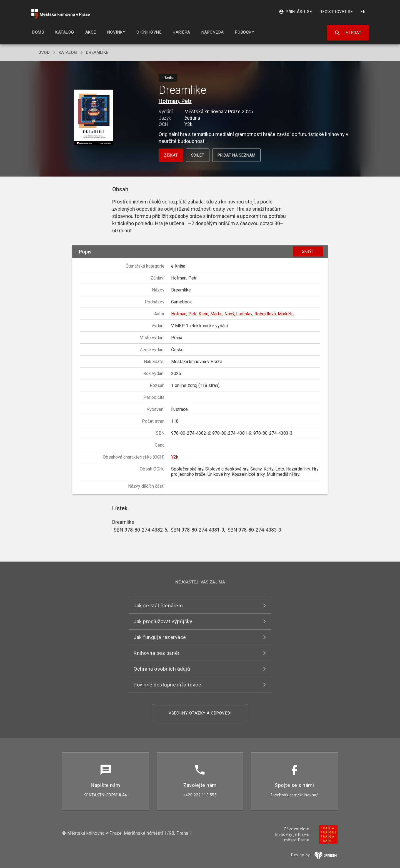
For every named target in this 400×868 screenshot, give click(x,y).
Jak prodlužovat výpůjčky (163, 621)
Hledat (348, 33)
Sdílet (198, 155)
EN (363, 12)
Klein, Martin (211, 314)
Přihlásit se (295, 12)
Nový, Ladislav (238, 314)
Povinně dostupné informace (167, 685)
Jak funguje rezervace (160, 637)
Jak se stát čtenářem (158, 606)
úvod (44, 52)
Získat (171, 155)
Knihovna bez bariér (157, 653)
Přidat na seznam (236, 155)
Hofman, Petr (175, 101)
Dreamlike (97, 52)
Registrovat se (336, 12)
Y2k (175, 457)
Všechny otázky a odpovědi (200, 713)
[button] (94, 118)
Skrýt (308, 251)
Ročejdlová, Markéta (274, 314)
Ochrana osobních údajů (162, 669)
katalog (68, 52)
